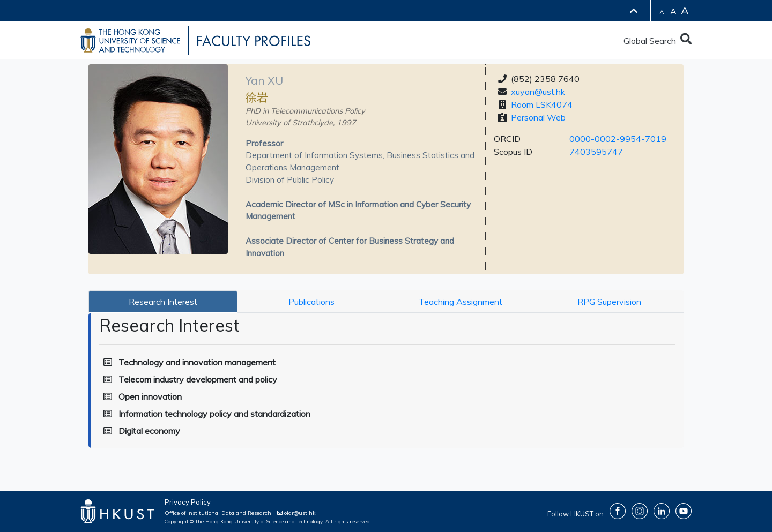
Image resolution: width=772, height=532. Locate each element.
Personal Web (538, 117)
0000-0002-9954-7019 (618, 139)
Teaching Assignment (461, 302)
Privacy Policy (188, 502)
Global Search (658, 41)
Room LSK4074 (542, 104)
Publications (311, 302)
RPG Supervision (609, 302)
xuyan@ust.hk (538, 92)
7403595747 (596, 152)
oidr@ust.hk (296, 513)
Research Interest (163, 302)
